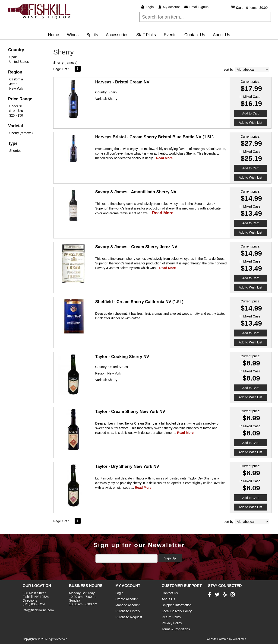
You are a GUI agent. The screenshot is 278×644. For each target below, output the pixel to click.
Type (13, 143)
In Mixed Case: (250, 97)
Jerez (13, 84)
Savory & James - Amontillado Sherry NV (136, 192)
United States (19, 62)
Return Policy (171, 617)
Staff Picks (146, 35)
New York (16, 89)
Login (148, 7)
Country (16, 50)
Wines (71, 35)
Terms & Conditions (176, 629)
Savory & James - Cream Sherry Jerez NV (136, 247)
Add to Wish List (250, 123)
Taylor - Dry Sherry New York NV (127, 466)
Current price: (251, 82)
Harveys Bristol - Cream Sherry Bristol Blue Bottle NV (154, 137)
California (16, 79)
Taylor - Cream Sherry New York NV (130, 412)
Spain (13, 57)
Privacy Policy (172, 623)
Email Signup (196, 7)
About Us (220, 35)
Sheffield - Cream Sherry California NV (139, 302)
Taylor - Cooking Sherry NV (122, 357)
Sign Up (170, 558)
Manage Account (127, 605)
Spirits (91, 35)
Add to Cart (251, 113)
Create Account (126, 599)
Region (15, 72)
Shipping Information (177, 605)
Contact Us (195, 35)
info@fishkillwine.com (38, 610)
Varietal (16, 126)
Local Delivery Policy (177, 611)
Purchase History (128, 611)
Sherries (15, 151)
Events (170, 35)
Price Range (20, 99)
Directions (30, 600)
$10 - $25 (16, 111)
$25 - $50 (16, 115)
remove (71, 63)
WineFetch (239, 639)
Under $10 (17, 106)
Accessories (117, 35)
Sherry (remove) (21, 133)
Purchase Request (129, 617)
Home (54, 35)
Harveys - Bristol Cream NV (122, 82)
